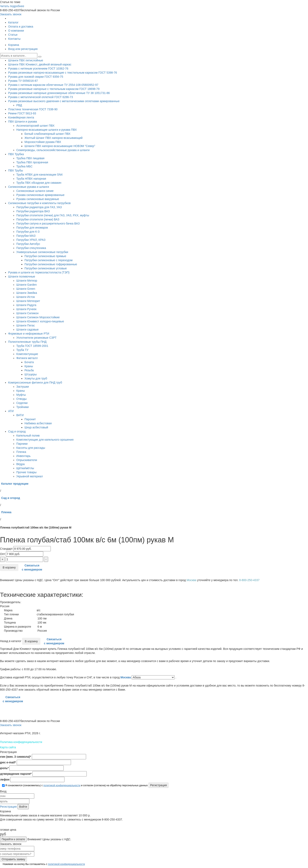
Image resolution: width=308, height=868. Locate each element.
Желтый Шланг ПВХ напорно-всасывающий (54, 138)
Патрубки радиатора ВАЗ (33, 211)
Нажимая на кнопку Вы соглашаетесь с (43, 864)
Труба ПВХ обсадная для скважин (39, 183)
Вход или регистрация (23, 49)
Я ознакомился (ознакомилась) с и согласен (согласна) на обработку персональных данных (75, 785)
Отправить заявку (13, 859)
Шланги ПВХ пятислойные (26, 60)
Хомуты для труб (36, 378)
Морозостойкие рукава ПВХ (43, 142)
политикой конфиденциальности (62, 785)
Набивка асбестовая (38, 423)
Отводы (21, 399)
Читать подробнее (12, 6)
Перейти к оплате (13, 839)
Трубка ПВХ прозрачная (32, 162)
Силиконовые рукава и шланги (29, 187)
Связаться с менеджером (32, 567)
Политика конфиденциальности (21, 742)
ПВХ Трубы (16, 170)
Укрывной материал (30, 476)
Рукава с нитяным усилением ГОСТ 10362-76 (38, 69)
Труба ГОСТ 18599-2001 (32, 346)
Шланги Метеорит (28, 301)
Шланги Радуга (26, 305)
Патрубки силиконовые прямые (45, 256)
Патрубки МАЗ (26, 236)
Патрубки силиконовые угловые (46, 268)
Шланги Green (26, 289)
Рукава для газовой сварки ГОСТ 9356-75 (36, 77)
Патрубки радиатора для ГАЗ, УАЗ (39, 207)
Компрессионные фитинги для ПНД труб (35, 383)
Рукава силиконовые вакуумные (38, 199)
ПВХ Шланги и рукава (23, 122)
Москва (126, 677)
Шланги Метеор (27, 281)
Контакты (14, 39)
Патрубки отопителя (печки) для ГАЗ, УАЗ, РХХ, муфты (53, 215)
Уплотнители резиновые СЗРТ (36, 338)
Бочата (29, 362)
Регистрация (8, 807)
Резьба (29, 370)
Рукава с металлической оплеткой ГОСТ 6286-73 (41, 97)
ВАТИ (20, 415)
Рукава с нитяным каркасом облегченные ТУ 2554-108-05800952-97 (53, 85)
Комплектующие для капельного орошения (45, 440)
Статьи (13, 35)
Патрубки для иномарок (32, 228)
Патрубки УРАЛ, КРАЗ (31, 240)
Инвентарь (23, 456)
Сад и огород (17, 431)
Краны (29, 366)
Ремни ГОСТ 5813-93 (22, 113)
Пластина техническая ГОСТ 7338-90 (33, 109)
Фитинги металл (27, 358)
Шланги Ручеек (26, 309)
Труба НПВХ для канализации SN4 (39, 175)
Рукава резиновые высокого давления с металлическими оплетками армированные (64, 101)
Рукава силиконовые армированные (40, 195)
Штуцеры (31, 374)
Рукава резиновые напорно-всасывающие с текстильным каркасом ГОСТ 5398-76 (63, 73)
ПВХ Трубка (16, 154)
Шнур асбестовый (36, 427)
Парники (22, 444)
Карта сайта (8, 747)
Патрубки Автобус (28, 244)
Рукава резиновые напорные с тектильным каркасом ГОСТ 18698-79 (54, 89)
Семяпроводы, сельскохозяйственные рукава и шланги (53, 150)
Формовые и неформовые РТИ (29, 334)
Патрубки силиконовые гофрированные (51, 264)
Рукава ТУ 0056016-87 (23, 81)
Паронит (30, 419)
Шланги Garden (27, 285)
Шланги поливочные (22, 276)
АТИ (11, 411)
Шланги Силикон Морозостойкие (38, 317)
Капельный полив (28, 436)
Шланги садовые (27, 330)
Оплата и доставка (21, 27)
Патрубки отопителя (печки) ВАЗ (38, 219)
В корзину (9, 567)
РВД (19, 105)
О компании (16, 31)
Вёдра (20, 464)
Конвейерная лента (21, 117)
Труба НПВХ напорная (31, 179)
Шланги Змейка (27, 293)
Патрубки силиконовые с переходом (49, 260)
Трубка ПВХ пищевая (30, 158)
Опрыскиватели (27, 460)
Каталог (13, 22)
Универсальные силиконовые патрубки (42, 252)
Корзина (14, 45)
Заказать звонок (11, 14)
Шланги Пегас (26, 325)
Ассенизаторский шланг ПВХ (35, 126)
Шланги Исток (26, 297)
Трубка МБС (24, 166)
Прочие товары (26, 472)
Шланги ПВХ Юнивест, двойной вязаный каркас (40, 64)
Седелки (22, 403)
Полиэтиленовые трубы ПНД (27, 342)
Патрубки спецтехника (31, 248)
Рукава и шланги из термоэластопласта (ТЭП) (39, 272)
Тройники (23, 407)
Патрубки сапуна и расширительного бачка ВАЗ (48, 223)
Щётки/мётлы (25, 468)
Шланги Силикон (27, 313)
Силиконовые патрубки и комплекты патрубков (39, 203)
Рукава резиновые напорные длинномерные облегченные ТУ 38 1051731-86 (59, 93)
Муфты (21, 395)
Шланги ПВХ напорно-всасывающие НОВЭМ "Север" (60, 146)
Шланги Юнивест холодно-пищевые (40, 321)
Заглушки (23, 387)
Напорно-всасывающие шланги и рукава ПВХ (47, 130)
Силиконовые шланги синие (35, 191)
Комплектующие (27, 354)
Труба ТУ (22, 350)
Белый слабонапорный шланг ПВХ (47, 134)
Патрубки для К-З (28, 232)
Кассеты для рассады (31, 448)
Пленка (21, 452)
